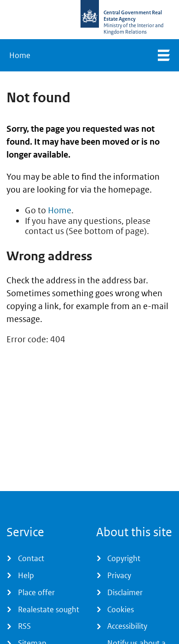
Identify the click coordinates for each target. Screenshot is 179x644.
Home (20, 55)
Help (26, 575)
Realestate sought (49, 609)
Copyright (124, 558)
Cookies (121, 609)
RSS (24, 626)
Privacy (119, 575)
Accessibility (127, 626)
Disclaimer (125, 592)
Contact (31, 558)
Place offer (36, 592)
